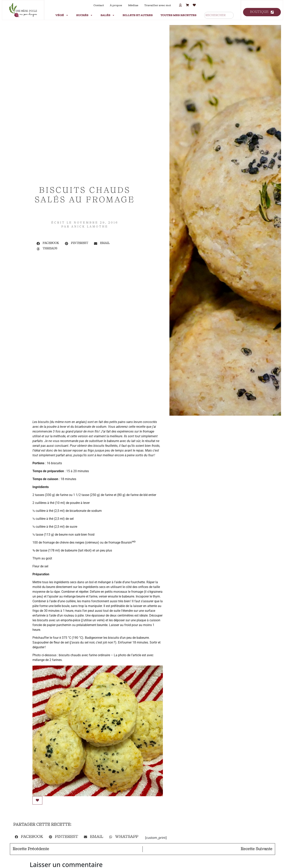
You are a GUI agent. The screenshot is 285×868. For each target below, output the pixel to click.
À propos (116, 5)
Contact (99, 5)
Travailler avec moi (158, 5)
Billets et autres (138, 15)
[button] (48, 243)
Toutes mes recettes (178, 15)
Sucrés (84, 15)
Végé (62, 15)
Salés (108, 15)
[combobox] (219, 15)
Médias (133, 5)
